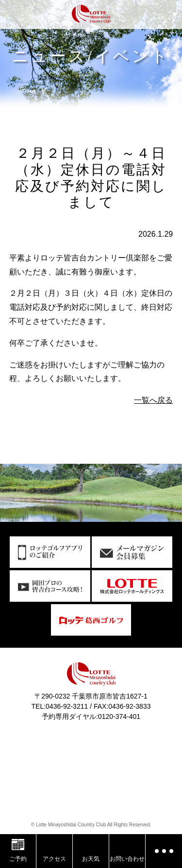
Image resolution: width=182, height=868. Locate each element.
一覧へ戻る (153, 400)
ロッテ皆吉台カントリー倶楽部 (91, 16)
